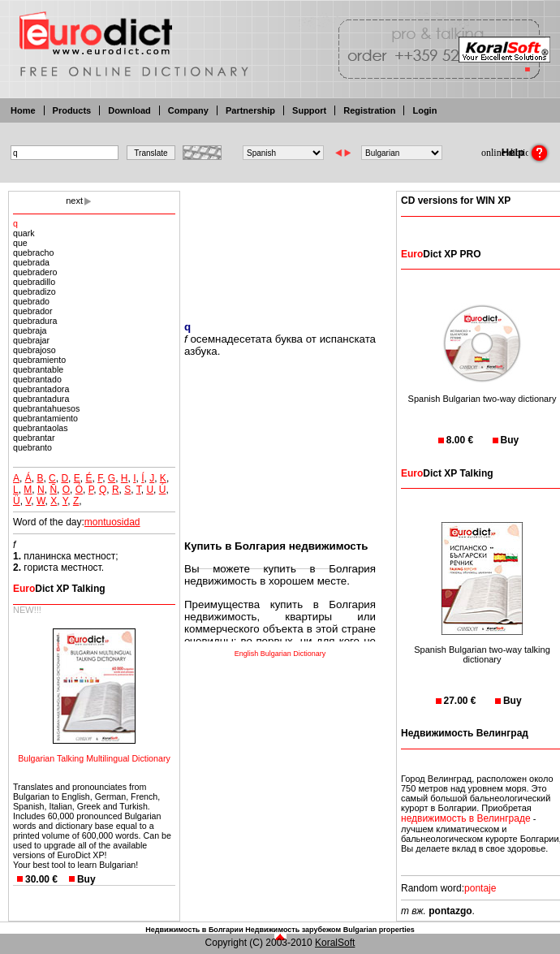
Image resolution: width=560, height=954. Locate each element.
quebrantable (38, 369)
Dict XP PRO (441, 254)
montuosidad (112, 522)
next (74, 201)
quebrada (31, 262)
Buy (86, 879)
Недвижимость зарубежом (293, 930)
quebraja (30, 330)
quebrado (31, 301)
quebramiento (39, 360)
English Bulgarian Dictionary (280, 654)
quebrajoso (34, 350)
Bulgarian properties (379, 930)
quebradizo (34, 291)
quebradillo (34, 282)
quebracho (33, 253)
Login (424, 110)
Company (188, 110)
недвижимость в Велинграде (466, 818)
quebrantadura (41, 399)
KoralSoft (335, 943)
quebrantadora (41, 389)
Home (23, 110)
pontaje (480, 888)
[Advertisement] (280, 246)
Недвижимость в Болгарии (194, 930)
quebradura (35, 321)
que (20, 243)
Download (129, 110)
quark (24, 233)
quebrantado (37, 379)
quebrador (33, 311)
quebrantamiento (45, 418)
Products (72, 110)
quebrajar (31, 340)
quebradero (35, 272)
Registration (369, 110)
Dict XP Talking (59, 589)
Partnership (250, 110)
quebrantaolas (41, 428)
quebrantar (34, 438)
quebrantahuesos (46, 408)
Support (309, 110)
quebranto (32, 447)
